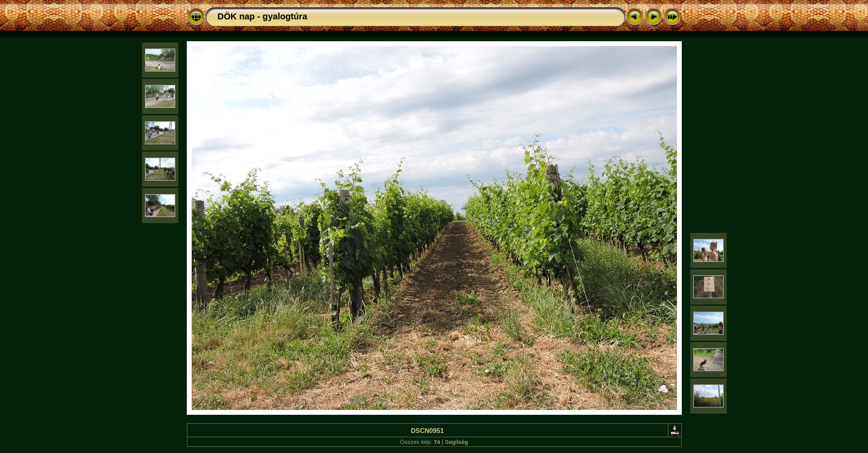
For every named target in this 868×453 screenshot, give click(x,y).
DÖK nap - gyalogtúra (263, 16)
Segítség (457, 442)
